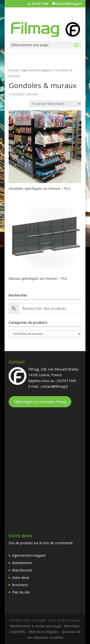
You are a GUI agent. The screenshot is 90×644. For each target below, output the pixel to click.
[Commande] (55, 104)
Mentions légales (44, 632)
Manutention (22, 563)
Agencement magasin (37, 70)
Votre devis (21, 578)
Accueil (14, 70)
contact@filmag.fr (54, 386)
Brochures (20, 585)
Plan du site (21, 592)
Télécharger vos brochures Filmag (40, 402)
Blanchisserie (22, 570)
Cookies (57, 637)
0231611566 (40, 4)
